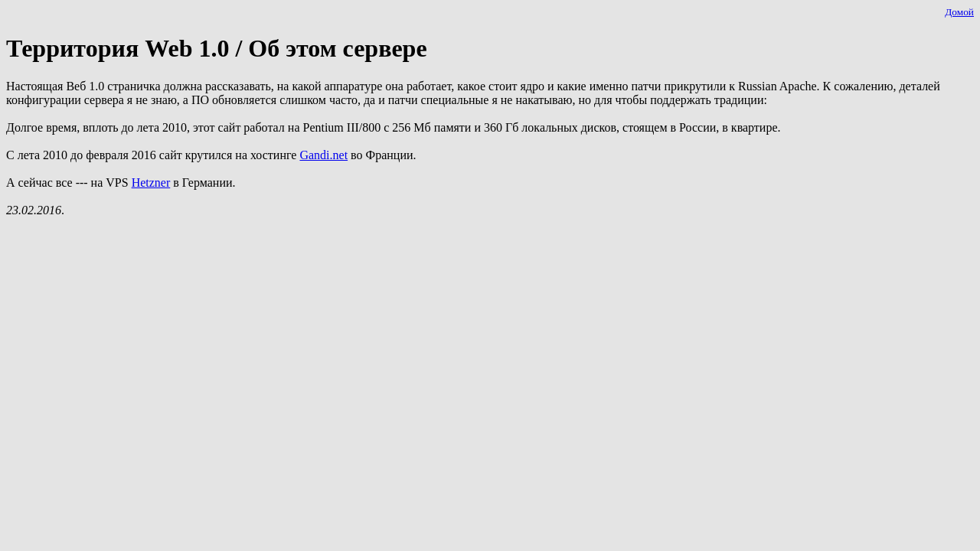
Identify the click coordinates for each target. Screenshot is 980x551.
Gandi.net (323, 155)
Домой (959, 12)
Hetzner (151, 183)
